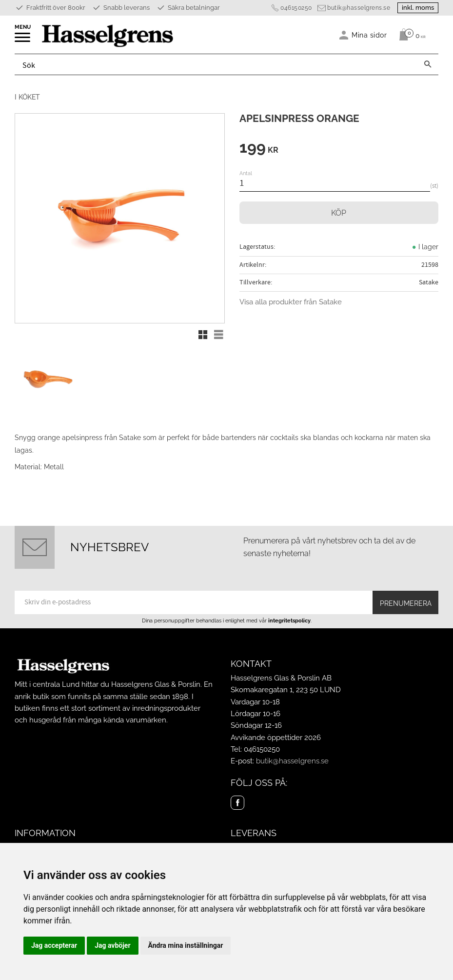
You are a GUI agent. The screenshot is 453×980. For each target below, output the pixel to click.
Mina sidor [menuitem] (369, 35)
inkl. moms (418, 8)
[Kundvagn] (410, 35)
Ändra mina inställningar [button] (186, 945)
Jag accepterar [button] (54, 945)
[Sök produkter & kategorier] (216, 64)
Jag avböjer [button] (112, 945)
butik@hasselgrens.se (359, 8)
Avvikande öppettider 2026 (276, 738)
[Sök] (428, 64)
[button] (23, 40)
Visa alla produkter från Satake (291, 302)
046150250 (296, 8)
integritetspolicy (289, 620)
